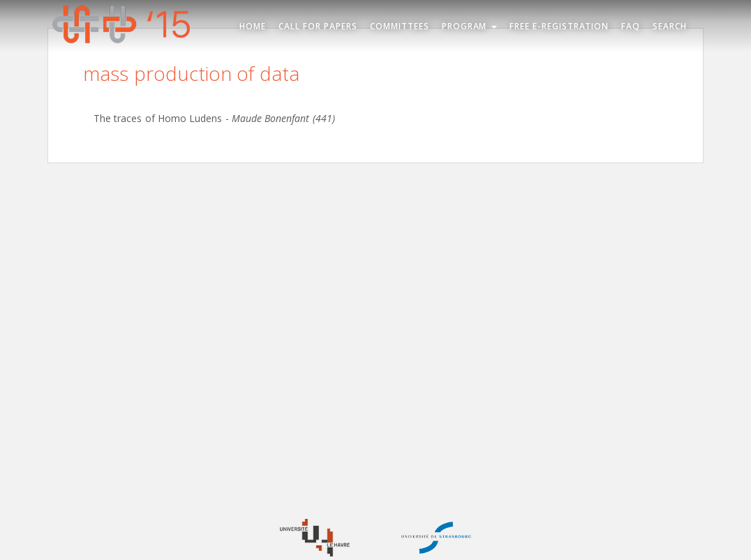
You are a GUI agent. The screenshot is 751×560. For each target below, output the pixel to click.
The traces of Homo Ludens (158, 118)
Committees (400, 26)
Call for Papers (318, 26)
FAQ (631, 26)
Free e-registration (559, 26)
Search (670, 26)
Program (469, 26)
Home (253, 26)
